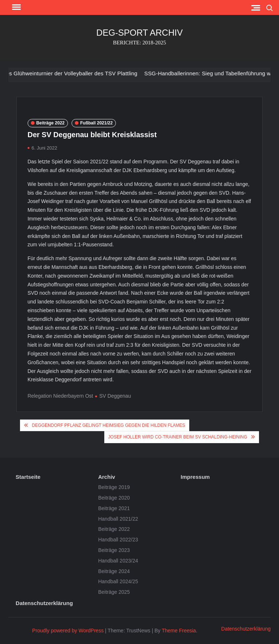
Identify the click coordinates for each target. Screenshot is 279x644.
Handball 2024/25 (118, 581)
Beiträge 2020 (114, 498)
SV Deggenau (115, 396)
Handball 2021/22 (118, 519)
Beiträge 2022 (50, 123)
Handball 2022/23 (118, 540)
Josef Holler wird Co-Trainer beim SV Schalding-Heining (178, 437)
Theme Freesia (179, 631)
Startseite (28, 477)
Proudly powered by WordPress (68, 631)
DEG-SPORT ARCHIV (139, 33)
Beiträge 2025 (114, 592)
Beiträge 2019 (114, 487)
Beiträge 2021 (114, 508)
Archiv (107, 477)
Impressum (195, 477)
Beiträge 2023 (114, 550)
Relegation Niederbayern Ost (60, 396)
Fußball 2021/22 (96, 123)
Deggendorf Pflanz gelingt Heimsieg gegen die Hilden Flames (109, 425)
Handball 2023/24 (118, 561)
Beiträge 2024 (114, 571)
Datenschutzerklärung (44, 603)
